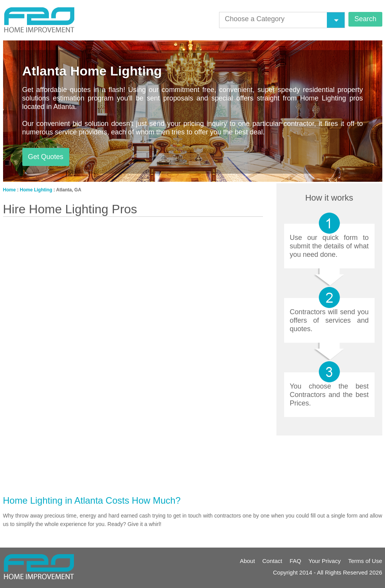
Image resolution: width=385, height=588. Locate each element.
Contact (272, 561)
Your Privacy (325, 561)
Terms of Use (365, 561)
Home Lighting (36, 190)
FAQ (295, 561)
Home (9, 190)
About (247, 561)
